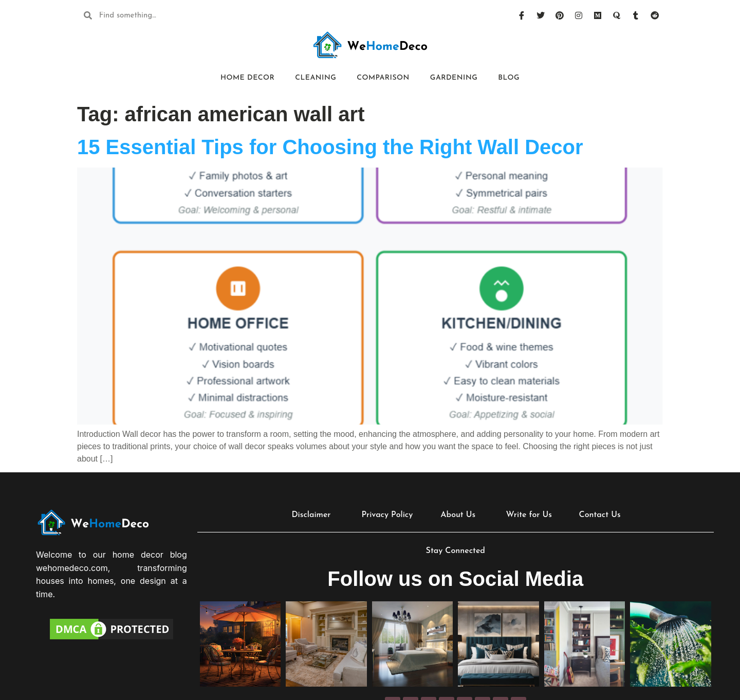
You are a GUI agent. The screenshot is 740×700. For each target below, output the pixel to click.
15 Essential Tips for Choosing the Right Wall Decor (330, 147)
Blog (509, 78)
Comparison (383, 78)
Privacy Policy (387, 515)
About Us (458, 515)
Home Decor (247, 78)
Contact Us (600, 515)
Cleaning (316, 78)
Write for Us (529, 515)
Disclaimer (311, 515)
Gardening (454, 78)
